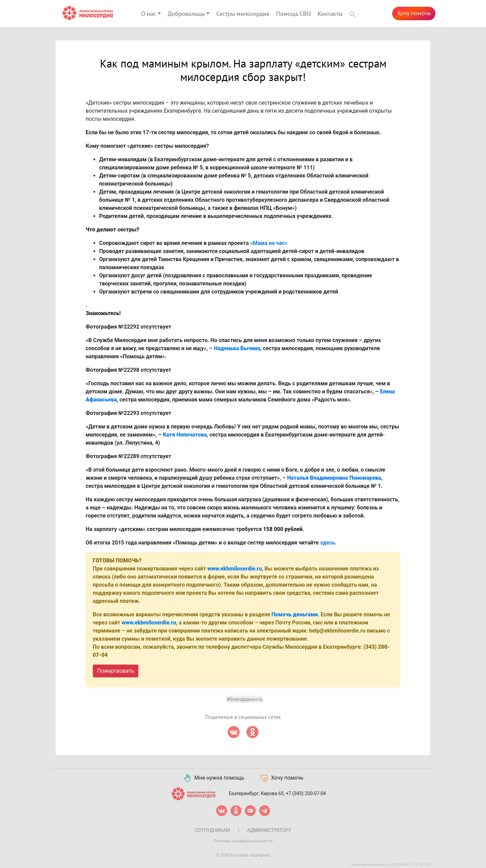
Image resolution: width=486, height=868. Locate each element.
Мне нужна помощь (213, 778)
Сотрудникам (212, 830)
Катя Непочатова (185, 435)
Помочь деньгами (294, 614)
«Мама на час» (269, 243)
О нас (148, 14)
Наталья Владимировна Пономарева (334, 478)
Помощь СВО (293, 14)
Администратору (269, 830)
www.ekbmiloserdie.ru (235, 569)
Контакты (330, 14)
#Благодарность (245, 699)
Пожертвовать (116, 671)
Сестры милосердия (243, 14)
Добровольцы (186, 14)
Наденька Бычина (237, 348)
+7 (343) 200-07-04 (306, 793)
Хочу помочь (414, 13)
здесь (327, 543)
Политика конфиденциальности (243, 841)
